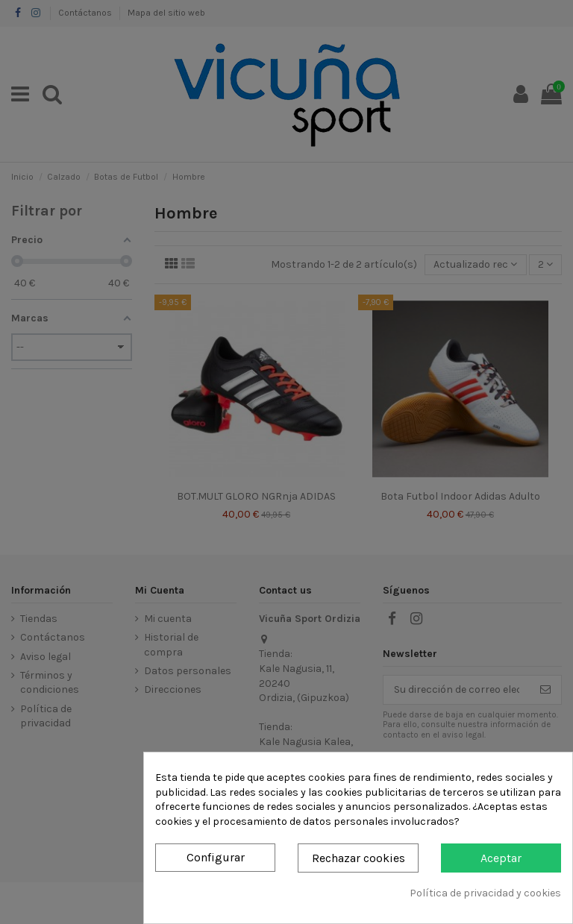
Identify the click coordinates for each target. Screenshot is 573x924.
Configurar (216, 857)
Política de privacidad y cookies (485, 893)
